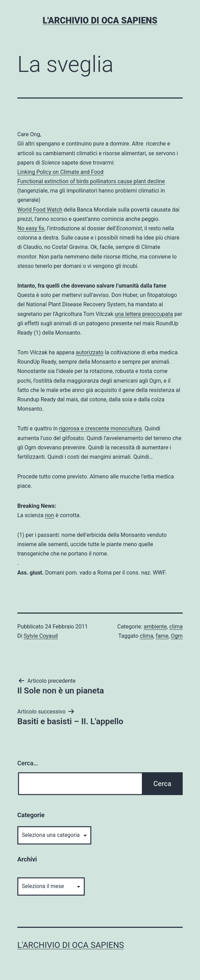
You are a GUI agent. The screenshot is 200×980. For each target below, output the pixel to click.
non (50, 515)
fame (162, 636)
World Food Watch (40, 210)
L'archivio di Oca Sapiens (100, 21)
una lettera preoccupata (144, 314)
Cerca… (28, 763)
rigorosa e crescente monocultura (101, 428)
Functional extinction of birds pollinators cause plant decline (91, 181)
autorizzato (90, 352)
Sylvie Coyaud (40, 636)
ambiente (155, 627)
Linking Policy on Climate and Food (60, 172)
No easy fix (31, 228)
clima (176, 627)
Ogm (177, 636)
